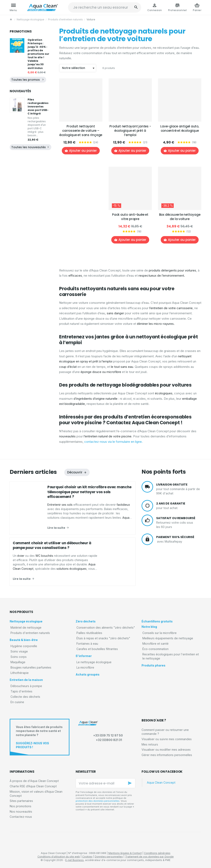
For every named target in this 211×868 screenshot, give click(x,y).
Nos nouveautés (21, 811)
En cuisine (17, 702)
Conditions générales (157, 853)
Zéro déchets (86, 621)
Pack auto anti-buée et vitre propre (130, 217)
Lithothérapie (20, 673)
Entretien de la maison (26, 680)
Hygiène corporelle (24, 646)
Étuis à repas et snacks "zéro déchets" (103, 638)
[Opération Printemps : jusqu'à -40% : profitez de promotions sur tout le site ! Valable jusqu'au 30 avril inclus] (17, 45)
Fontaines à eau (87, 644)
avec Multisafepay (179, 539)
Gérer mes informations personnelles (167, 755)
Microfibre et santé (155, 644)
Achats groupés (88, 674)
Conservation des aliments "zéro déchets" (106, 627)
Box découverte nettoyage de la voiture (180, 217)
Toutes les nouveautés (30, 147)
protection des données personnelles (98, 801)
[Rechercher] (136, 7)
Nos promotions (21, 806)
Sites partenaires (21, 801)
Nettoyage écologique (30, 19)
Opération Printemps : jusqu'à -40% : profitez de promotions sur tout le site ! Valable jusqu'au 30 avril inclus (38, 54)
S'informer (84, 656)
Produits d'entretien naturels (65, 19)
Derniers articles (33, 472)
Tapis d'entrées (21, 691)
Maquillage (18, 662)
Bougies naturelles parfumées (31, 667)
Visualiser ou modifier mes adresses (166, 750)
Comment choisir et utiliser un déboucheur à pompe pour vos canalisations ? (52, 546)
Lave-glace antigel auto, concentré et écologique (180, 128)
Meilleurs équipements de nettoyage (168, 638)
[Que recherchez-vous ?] (105, 7)
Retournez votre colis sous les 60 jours (179, 522)
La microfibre (85, 667)
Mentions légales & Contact (125, 853)
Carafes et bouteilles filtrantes (97, 649)
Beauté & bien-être (24, 640)
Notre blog (149, 627)
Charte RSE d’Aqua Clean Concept (33, 786)
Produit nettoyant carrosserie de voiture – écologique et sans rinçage (81, 131)
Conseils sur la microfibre (159, 633)
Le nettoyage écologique (94, 662)
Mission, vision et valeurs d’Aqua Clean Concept (36, 794)
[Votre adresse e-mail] (105, 783)
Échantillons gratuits (157, 621)
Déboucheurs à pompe (26, 686)
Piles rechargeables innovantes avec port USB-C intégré (38, 107)
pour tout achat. (179, 506)
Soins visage (19, 651)
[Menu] (13, 7)
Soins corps (19, 657)
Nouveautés (20, 91)
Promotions (21, 31)
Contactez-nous (21, 817)
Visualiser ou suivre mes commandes (167, 739)
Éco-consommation (155, 649)
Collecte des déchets (25, 697)
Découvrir (75, 472)
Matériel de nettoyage (26, 627)
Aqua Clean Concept (161, 782)
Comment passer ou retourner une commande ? (165, 732)
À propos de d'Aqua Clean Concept (34, 781)
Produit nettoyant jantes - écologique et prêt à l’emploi (130, 131)
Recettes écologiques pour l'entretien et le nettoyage (171, 656)
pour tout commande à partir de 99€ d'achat (179, 489)
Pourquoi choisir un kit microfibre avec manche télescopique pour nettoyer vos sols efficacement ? (89, 492)
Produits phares (154, 665)
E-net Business (74, 860)
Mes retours (150, 744)
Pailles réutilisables (89, 633)
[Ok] (130, 783)
